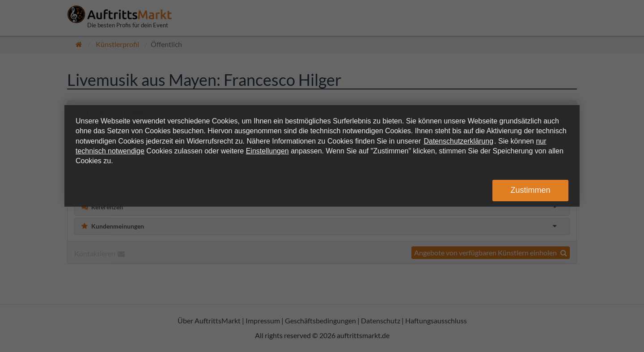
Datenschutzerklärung (458, 141)
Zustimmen (530, 190)
